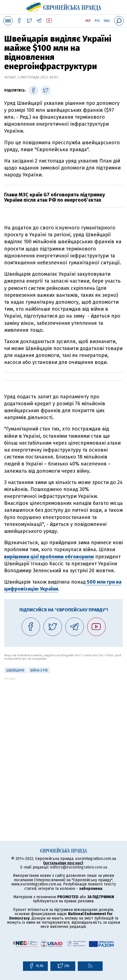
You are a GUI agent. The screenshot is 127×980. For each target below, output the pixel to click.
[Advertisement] (63, 744)
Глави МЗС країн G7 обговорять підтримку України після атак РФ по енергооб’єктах (55, 197)
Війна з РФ (39, 670)
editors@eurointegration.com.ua (79, 867)
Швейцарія (15, 670)
